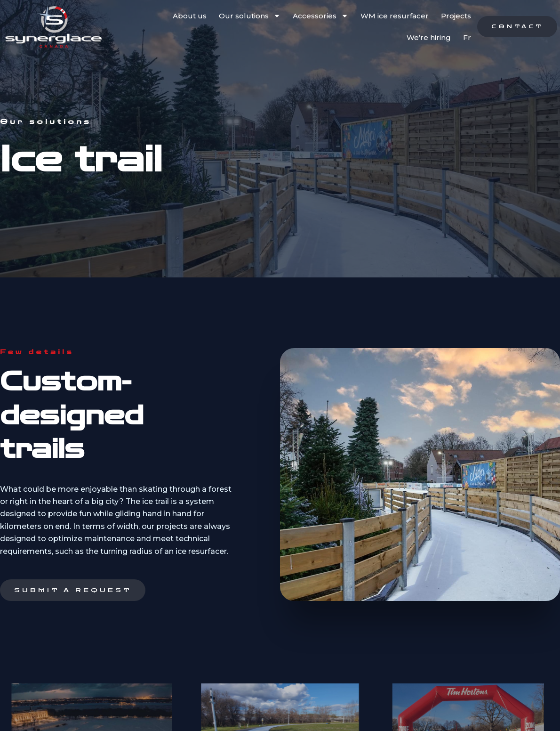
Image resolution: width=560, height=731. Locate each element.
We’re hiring (429, 37)
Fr (467, 37)
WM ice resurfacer (395, 16)
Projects (456, 16)
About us (190, 16)
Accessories (320, 16)
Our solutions (250, 16)
